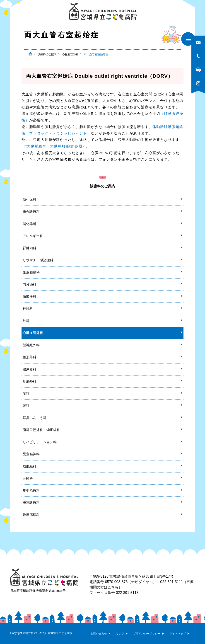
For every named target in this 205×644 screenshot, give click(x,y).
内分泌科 (29, 284)
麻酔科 (28, 478)
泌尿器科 (29, 369)
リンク (120, 634)
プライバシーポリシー (147, 634)
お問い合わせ (99, 634)
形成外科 (29, 381)
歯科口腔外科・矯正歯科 (41, 430)
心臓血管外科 (33, 333)
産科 (26, 393)
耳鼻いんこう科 (35, 418)
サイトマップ (178, 634)
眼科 (26, 406)
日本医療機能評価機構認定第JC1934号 (38, 591)
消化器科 (29, 224)
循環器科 (29, 297)
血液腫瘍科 (31, 272)
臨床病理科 (31, 515)
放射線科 (29, 466)
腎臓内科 (29, 248)
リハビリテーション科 (40, 442)
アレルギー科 (33, 236)
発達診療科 (31, 502)
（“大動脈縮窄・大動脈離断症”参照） (54, 146)
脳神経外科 (31, 345)
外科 (26, 321)
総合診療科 (31, 212)
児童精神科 (31, 454)
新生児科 (29, 200)
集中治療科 (31, 490)
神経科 (28, 309)
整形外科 (29, 357)
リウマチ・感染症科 (38, 260)
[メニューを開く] (188, 39)
